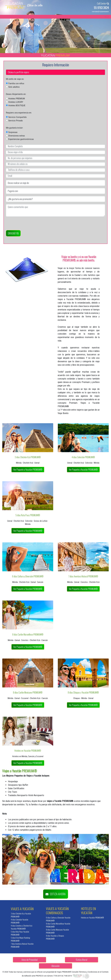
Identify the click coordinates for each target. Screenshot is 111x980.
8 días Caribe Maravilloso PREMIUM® (28, 634)
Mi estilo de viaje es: (15, 79)
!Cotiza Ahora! (82, 960)
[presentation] (28, 224)
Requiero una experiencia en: (19, 113)
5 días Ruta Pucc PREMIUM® (28, 515)
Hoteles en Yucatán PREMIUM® (28, 751)
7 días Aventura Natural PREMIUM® (83, 576)
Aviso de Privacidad (30, 960)
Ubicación (55, 966)
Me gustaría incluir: (15, 128)
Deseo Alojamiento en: (16, 94)
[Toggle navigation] (107, 17)
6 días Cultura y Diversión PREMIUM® (28, 576)
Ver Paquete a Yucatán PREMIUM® (28, 470)
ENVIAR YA (13, 233)
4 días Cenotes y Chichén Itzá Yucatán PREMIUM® (22, 927)
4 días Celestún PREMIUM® (83, 457)
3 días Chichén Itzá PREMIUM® (28, 457)
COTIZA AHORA (56, 894)
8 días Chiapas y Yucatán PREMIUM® (83, 692)
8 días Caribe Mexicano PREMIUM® (28, 692)
